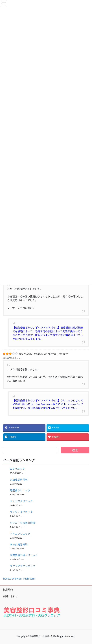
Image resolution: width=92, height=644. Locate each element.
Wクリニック (17, 469)
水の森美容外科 (19, 544)
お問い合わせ (10, 596)
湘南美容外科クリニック (24, 555)
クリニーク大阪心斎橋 (23, 523)
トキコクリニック (20, 534)
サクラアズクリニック (23, 566)
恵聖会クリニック (20, 490)
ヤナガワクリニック (21, 501)
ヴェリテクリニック (21, 512)
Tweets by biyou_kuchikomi (19, 578)
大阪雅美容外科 (19, 480)
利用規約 (8, 589)
